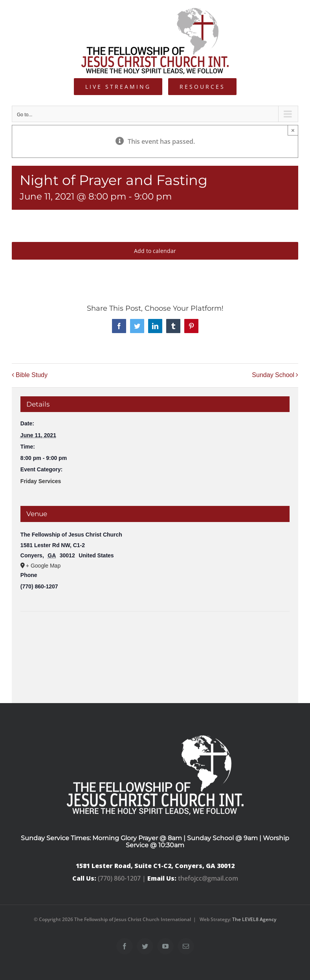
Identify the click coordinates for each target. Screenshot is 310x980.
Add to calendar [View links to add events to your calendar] (155, 251)
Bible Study (32, 375)
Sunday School (273, 375)
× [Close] (293, 130)
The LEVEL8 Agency (254, 919)
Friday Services (41, 481)
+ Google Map (43, 566)
